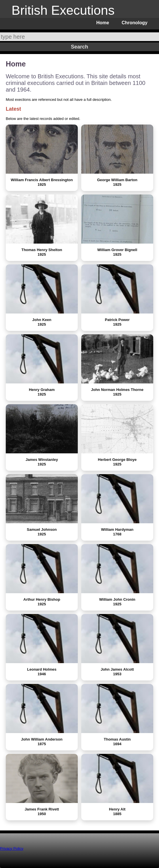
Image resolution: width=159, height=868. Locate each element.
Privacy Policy (12, 848)
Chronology (135, 23)
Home (103, 23)
